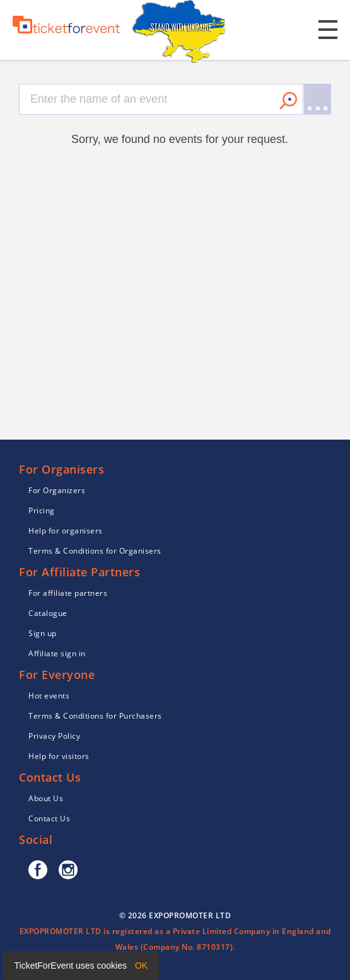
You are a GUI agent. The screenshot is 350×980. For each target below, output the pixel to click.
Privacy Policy (54, 736)
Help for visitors (59, 756)
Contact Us (49, 818)
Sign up (43, 633)
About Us (46, 798)
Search (288, 101)
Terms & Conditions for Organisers (95, 551)
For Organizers (57, 490)
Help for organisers (66, 531)
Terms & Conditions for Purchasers (95, 716)
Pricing (42, 510)
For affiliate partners (68, 593)
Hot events (49, 696)
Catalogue (48, 613)
